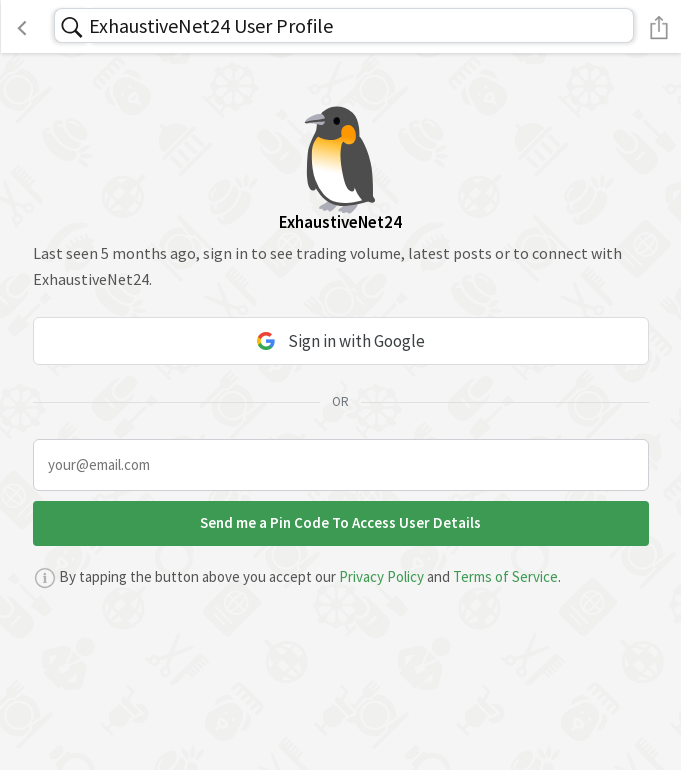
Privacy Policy (381, 576)
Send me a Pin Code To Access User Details (340, 522)
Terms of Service (505, 576)
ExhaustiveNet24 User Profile (211, 25)
